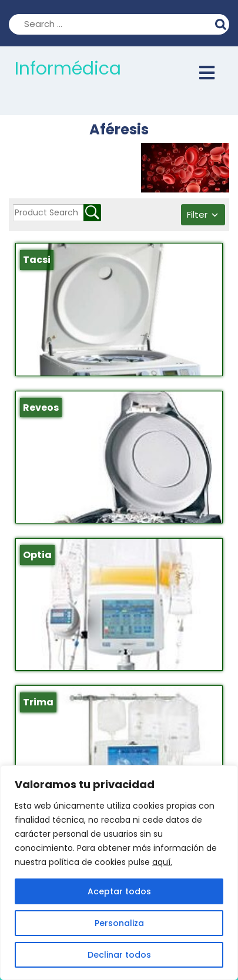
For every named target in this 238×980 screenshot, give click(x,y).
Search (222, 23)
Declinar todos (119, 955)
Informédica (68, 69)
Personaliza (119, 923)
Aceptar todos (119, 891)
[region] (119, 873)
